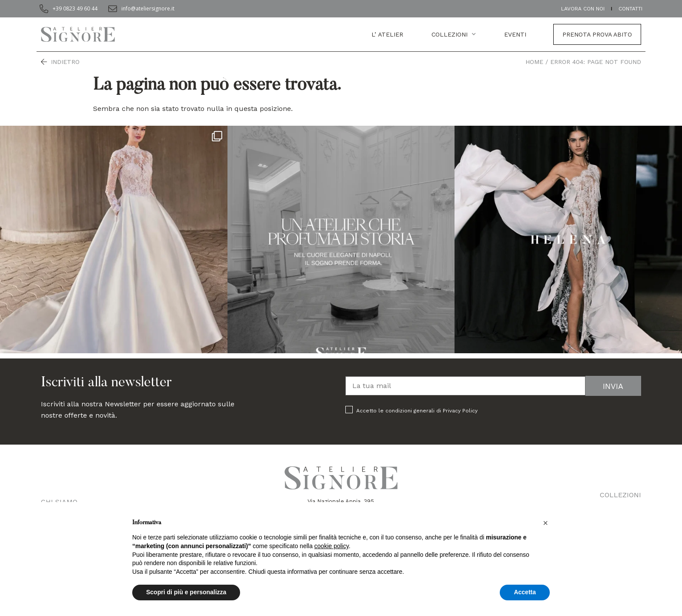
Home (534, 62)
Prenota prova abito (597, 34)
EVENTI (515, 34)
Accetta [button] (525, 592)
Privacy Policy (460, 411)
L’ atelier (387, 34)
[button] (545, 523)
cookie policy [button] (332, 546)
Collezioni (454, 34)
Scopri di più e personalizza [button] (186, 592)
